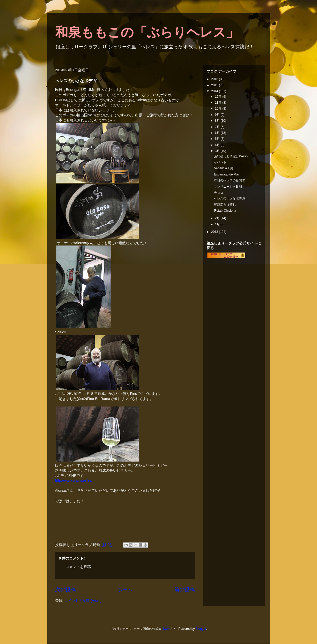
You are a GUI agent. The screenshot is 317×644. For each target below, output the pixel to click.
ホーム (125, 589)
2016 (215, 79)
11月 (219, 103)
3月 (218, 151)
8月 (218, 121)
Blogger (201, 629)
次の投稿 (65, 589)
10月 (219, 109)
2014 (215, 91)
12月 (219, 97)
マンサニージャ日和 (228, 187)
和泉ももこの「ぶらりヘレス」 (147, 32)
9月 (218, 115)
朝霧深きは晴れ (225, 205)
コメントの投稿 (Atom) (83, 601)
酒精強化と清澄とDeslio (231, 156)
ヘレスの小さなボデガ (230, 198)
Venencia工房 (223, 168)
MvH (166, 629)
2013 (215, 232)
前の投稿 (185, 589)
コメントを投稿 (78, 567)
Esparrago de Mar (226, 174)
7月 (218, 127)
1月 (218, 224)
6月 (218, 133)
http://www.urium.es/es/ (74, 480)
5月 (218, 139)
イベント (220, 162)
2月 (218, 218)
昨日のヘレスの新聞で (230, 180)
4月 (218, 145)
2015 (215, 85)
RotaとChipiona (225, 211)
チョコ (219, 193)
